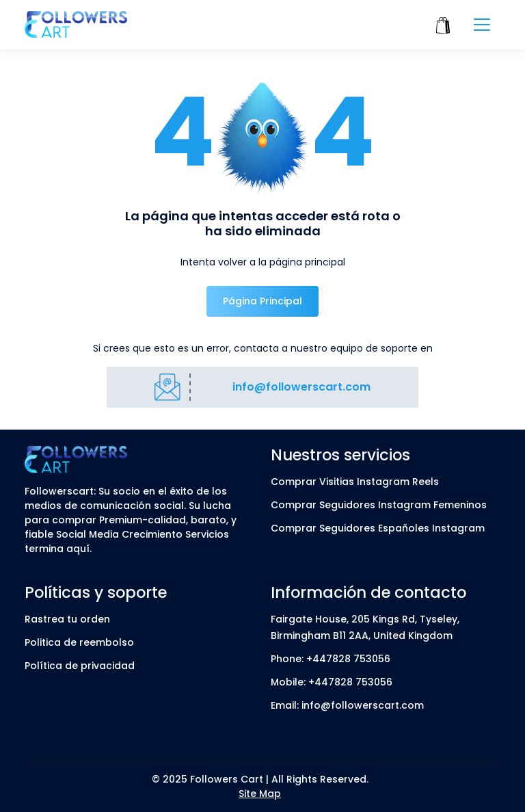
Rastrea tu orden (67, 619)
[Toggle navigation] (482, 25)
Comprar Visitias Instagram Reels (355, 482)
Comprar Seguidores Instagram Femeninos (379, 505)
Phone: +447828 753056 (331, 659)
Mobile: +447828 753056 (332, 682)
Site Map (260, 794)
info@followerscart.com (301, 387)
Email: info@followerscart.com (347, 705)
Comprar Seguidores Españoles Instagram (378, 528)
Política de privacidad (80, 666)
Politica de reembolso (79, 642)
